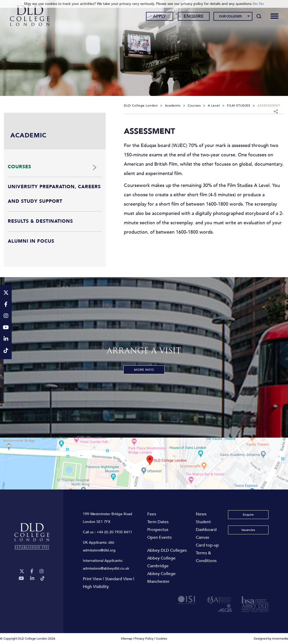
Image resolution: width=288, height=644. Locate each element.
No (261, 4)
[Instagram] (42, 572)
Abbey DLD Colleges (167, 550)
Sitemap (126, 639)
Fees (152, 514)
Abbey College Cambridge (161, 562)
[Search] (259, 16)
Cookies (161, 639)
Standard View (119, 579)
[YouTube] (21, 579)
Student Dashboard (206, 526)
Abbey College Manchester (161, 578)
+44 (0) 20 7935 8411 (114, 532)
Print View (92, 579)
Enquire (194, 16)
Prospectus (158, 530)
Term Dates (158, 522)
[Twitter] (22, 572)
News (201, 514)
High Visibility (96, 587)
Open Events (159, 537)
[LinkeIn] (32, 579)
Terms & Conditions (206, 557)
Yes (255, 4)
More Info (144, 370)
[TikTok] (43, 579)
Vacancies (248, 530)
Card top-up (207, 545)
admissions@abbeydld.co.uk (106, 568)
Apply (159, 16)
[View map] (144, 464)
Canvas (202, 537)
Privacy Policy (144, 639)
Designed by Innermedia (271, 639)
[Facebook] (32, 572)
